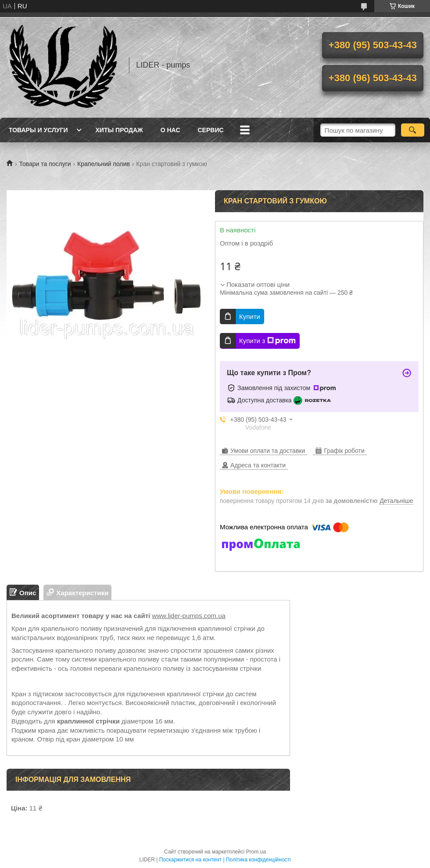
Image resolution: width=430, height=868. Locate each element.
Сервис (211, 130)
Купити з (267, 341)
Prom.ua (256, 852)
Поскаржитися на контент (190, 860)
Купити (250, 316)
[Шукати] (413, 130)
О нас (170, 130)
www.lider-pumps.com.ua (189, 616)
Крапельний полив (104, 164)
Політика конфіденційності (258, 860)
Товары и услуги (38, 130)
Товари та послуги (45, 164)
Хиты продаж (119, 130)
